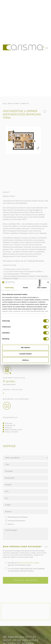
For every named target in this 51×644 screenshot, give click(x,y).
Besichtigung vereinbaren (18, 517)
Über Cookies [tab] (42, 288)
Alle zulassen (25, 347)
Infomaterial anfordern (17, 521)
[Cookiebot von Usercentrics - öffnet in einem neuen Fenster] (36, 282)
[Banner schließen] (48, 282)
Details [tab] (25, 288)
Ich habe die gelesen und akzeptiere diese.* (24, 564)
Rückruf (11, 524)
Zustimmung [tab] (9, 288)
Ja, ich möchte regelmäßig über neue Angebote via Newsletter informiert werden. (26, 570)
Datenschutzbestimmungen (28, 563)
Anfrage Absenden (26, 580)
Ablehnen (25, 360)
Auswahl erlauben (25, 354)
